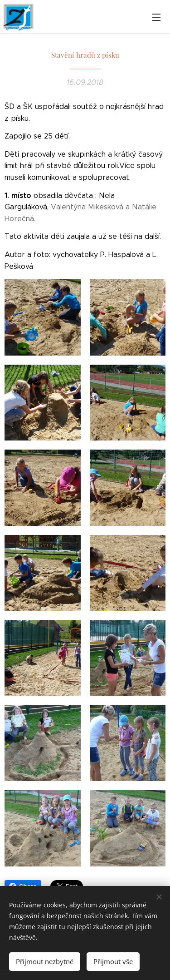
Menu (156, 17)
